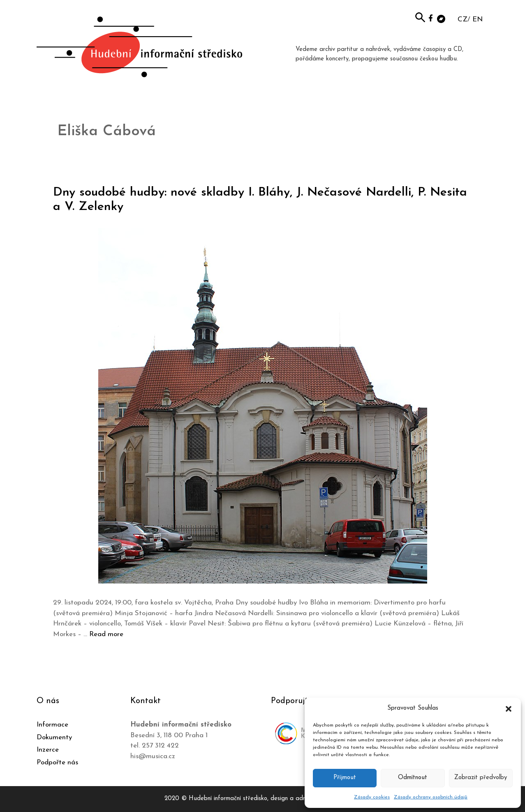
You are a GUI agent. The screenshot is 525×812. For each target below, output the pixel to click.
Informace (52, 725)
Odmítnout (413, 778)
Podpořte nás (57, 762)
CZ (463, 20)
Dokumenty (54, 737)
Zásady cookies (372, 797)
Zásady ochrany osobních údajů (431, 797)
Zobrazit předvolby (481, 778)
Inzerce (48, 750)
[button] (509, 708)
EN (478, 20)
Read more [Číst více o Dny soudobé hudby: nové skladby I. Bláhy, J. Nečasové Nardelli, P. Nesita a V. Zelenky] (106, 634)
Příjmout (345, 778)
